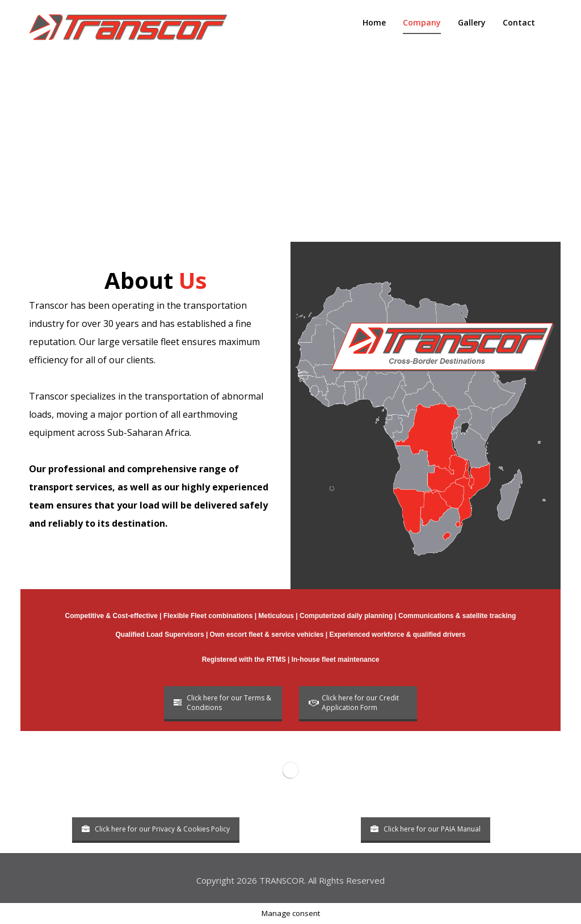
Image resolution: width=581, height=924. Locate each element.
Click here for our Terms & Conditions (222, 703)
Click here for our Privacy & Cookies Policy (156, 829)
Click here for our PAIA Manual (426, 829)
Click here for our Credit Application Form (354, 703)
